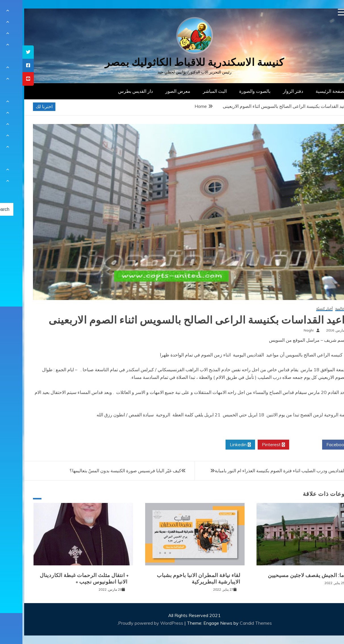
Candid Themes (233, 623)
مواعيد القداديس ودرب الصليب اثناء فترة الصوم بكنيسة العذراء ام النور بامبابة (264, 471)
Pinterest (251, 445)
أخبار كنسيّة (302, 309)
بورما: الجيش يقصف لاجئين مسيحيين (287, 575)
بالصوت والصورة (232, 91)
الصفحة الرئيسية (309, 91)
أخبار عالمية (321, 309)
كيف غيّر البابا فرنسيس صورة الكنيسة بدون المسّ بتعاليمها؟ (103, 471)
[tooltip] (6, 52)
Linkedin (218, 445)
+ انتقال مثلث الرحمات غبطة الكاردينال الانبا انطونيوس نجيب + (62, 579)
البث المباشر (192, 91)
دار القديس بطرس (113, 91)
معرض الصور (155, 91)
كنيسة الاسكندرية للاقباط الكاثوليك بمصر (172, 62)
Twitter (283, 445)
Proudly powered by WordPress (129, 623)
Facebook (316, 445)
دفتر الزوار (271, 91)
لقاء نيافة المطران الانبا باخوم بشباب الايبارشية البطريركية (176, 579)
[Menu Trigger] (319, 12)
